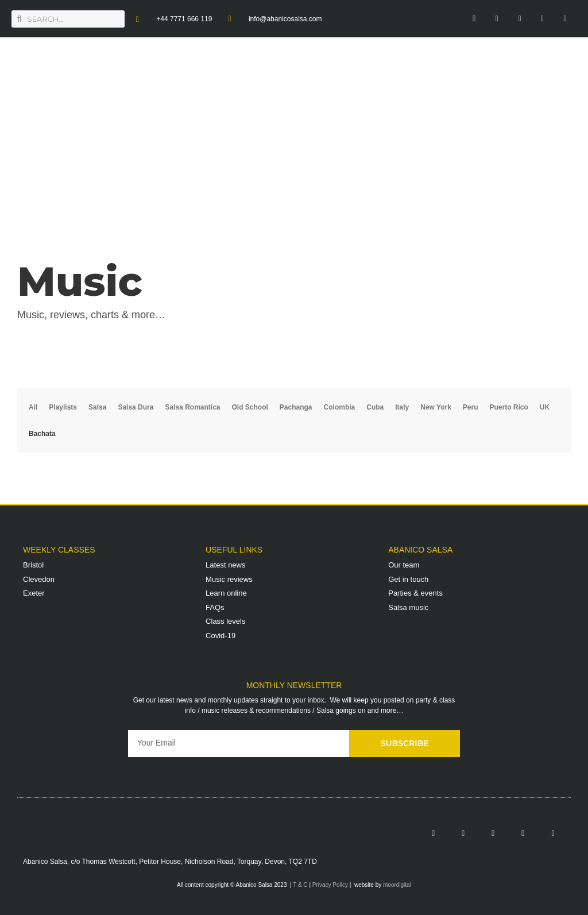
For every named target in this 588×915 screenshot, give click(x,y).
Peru (471, 407)
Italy (402, 407)
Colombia (340, 407)
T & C (300, 885)
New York (436, 407)
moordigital (397, 885)
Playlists (63, 407)
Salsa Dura (136, 407)
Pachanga (296, 407)
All (33, 407)
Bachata (42, 434)
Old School (250, 407)
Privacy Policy (330, 885)
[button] (573, 109)
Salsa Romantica (192, 407)
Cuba (375, 407)
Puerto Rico (509, 407)
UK (545, 407)
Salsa (97, 407)
